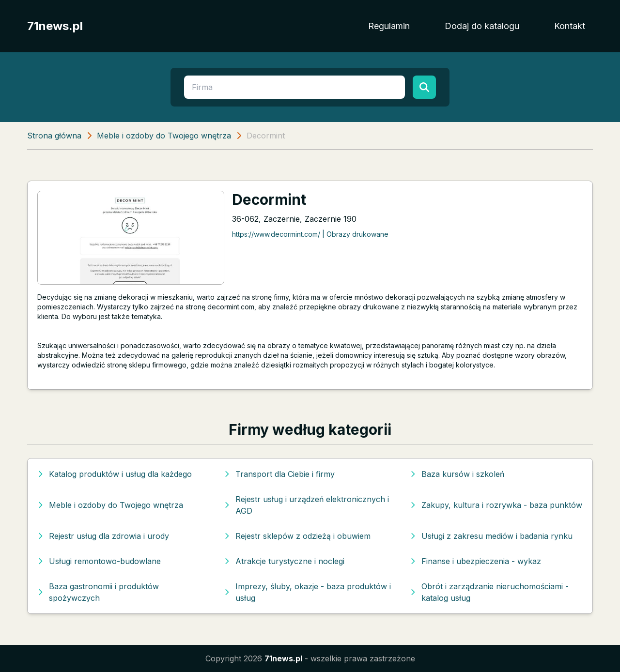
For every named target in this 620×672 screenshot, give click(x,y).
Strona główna (54, 136)
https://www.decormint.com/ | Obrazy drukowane (310, 234)
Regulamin (389, 26)
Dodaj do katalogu (482, 26)
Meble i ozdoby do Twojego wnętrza (164, 136)
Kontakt (570, 26)
